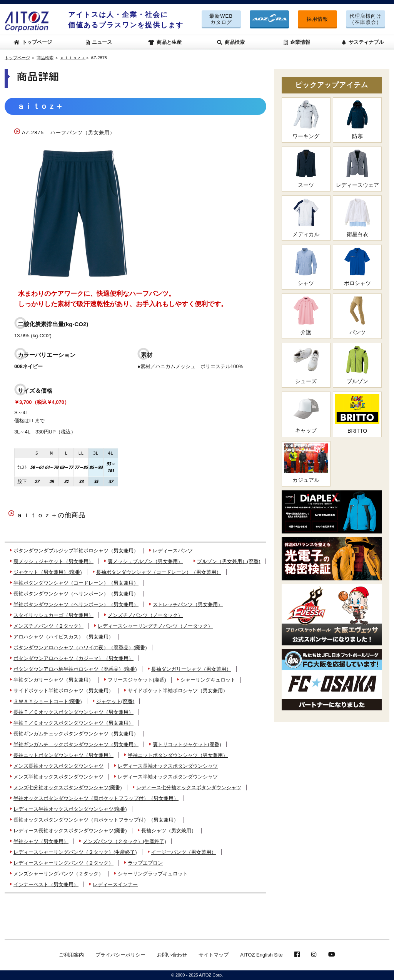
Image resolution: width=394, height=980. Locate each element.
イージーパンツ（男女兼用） (184, 852)
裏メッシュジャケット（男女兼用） (53, 561)
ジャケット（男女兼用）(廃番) (48, 572)
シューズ (306, 365)
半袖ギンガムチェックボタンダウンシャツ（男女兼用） (76, 744)
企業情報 (297, 42)
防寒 (357, 119)
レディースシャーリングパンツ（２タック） (63, 863)
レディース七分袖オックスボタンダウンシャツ (189, 787)
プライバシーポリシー (120, 955)
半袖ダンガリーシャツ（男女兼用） (53, 680)
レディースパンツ (173, 551)
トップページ (33, 42)
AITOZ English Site (261, 955)
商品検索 (231, 42)
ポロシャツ (357, 267)
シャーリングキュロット (208, 680)
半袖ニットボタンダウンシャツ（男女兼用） (178, 755)
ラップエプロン (145, 863)
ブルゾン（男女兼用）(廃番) (229, 561)
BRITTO (357, 414)
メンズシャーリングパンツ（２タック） (58, 874)
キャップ (306, 414)
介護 (306, 316)
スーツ (306, 169)
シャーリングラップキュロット (153, 874)
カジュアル (306, 463)
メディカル (306, 217)
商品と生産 (165, 42)
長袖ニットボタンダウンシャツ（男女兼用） (63, 755)
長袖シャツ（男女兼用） (169, 831)
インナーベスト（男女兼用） (46, 884)
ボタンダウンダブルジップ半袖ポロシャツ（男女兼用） (76, 551)
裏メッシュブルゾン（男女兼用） (145, 561)
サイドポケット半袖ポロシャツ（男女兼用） (63, 691)
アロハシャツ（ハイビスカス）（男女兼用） (63, 637)
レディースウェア (357, 169)
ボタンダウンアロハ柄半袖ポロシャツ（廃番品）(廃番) (75, 669)
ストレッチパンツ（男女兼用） (188, 604)
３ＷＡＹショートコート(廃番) (48, 701)
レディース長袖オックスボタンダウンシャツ (168, 766)
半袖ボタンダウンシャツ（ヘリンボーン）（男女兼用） (76, 604)
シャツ (306, 267)
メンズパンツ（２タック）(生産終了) (124, 841)
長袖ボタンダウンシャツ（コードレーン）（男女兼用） (159, 572)
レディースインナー (115, 884)
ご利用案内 (71, 955)
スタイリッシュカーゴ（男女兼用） (53, 615)
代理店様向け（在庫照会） (366, 19)
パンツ (357, 316)
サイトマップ (214, 955)
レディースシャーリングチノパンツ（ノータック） (155, 626)
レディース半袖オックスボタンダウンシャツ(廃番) (70, 809)
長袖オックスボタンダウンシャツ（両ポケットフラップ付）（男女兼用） (96, 820)
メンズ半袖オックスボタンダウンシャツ (58, 777)
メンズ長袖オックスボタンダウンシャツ (58, 766)
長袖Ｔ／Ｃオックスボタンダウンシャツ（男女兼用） (73, 712)
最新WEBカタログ (221, 19)
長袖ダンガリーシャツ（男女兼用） (191, 669)
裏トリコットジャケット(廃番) (187, 744)
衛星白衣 (357, 217)
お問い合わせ (172, 955)
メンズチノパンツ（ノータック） (145, 615)
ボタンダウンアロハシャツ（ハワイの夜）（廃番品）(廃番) (80, 647)
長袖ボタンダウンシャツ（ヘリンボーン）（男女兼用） (76, 594)
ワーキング (306, 119)
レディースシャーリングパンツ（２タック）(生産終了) (75, 852)
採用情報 (317, 19)
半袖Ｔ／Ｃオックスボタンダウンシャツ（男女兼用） (73, 723)
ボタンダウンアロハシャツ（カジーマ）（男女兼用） (73, 658)
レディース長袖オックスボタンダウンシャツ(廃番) (70, 831)
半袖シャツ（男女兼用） (41, 841)
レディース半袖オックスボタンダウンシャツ (168, 777)
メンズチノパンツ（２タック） (48, 626)
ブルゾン (357, 365)
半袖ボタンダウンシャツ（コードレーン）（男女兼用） (76, 583)
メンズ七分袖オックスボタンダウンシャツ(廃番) (68, 787)
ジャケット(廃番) (115, 701)
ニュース (99, 42)
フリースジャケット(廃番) (137, 680)
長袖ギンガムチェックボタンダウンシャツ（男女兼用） (76, 734)
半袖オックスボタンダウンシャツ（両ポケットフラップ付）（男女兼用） (96, 798)
